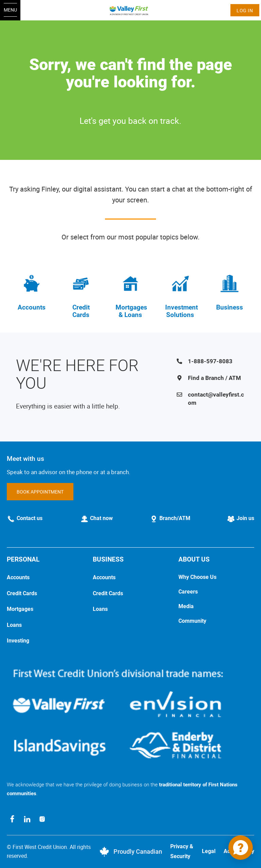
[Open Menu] (10, 10)
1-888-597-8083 (210, 361)
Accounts (32, 307)
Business (230, 307)
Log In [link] (245, 10)
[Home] (131, 10)
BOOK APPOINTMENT (40, 492)
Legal (209, 851)
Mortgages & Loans (131, 311)
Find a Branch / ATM (214, 378)
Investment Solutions (181, 311)
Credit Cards (81, 311)
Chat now (101, 518)
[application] (241, 848)
